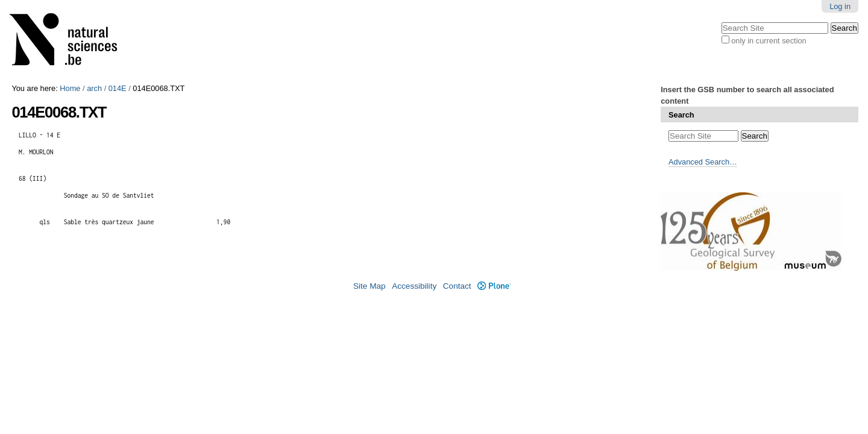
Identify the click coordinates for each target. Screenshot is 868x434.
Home (70, 88)
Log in (840, 6)
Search (681, 115)
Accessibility (414, 286)
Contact (457, 286)
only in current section (769, 41)
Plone (494, 286)
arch (94, 88)
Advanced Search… (703, 162)
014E (118, 88)
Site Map (370, 286)
